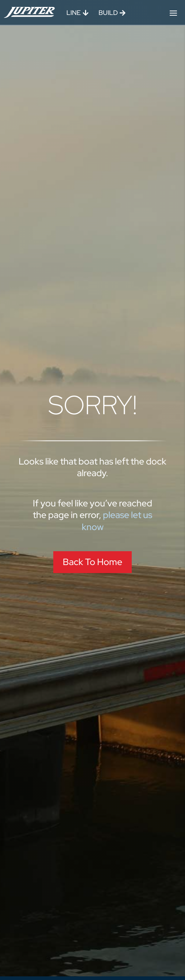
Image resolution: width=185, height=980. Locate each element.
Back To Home (92, 562)
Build (108, 13)
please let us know (117, 521)
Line (74, 13)
